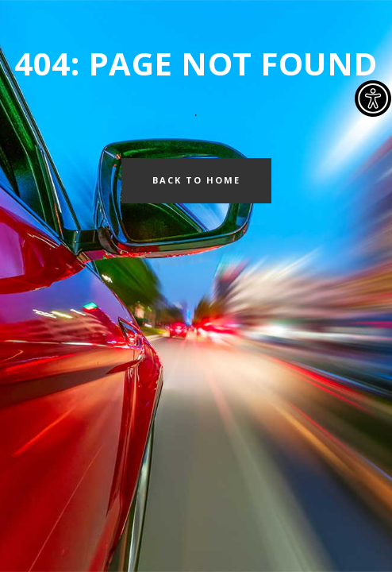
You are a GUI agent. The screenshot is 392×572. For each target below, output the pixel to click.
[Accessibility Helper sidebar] (373, 99)
